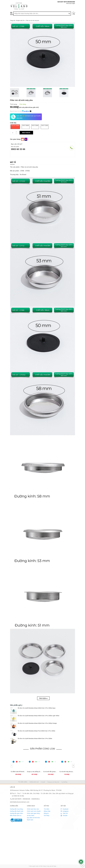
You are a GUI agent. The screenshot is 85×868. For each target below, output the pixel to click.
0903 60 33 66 (18, 149)
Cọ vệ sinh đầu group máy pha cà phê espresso (57, 772)
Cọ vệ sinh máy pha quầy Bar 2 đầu (70, 772)
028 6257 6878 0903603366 (66, 2)
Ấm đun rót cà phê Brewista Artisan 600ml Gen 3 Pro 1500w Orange (37, 723)
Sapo (55, 866)
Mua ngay (26, 133)
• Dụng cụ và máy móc (53, 782)
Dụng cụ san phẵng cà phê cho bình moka (39, 772)
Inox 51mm (45, 126)
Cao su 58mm (15, 126)
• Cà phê (43, 782)
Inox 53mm (35, 126)
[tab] (13, 162)
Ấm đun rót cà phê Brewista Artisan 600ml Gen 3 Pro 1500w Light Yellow (39, 716)
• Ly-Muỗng (64, 782)
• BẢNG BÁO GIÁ (34, 782)
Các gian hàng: (16, 139)
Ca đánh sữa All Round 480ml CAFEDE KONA (24, 772)
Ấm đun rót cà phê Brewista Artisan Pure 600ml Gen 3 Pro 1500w (36, 731)
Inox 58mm (26, 126)
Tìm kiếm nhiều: (23, 782)
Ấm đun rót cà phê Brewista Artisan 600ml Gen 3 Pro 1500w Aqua (37, 708)
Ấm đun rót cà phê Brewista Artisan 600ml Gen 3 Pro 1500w (35, 738)
